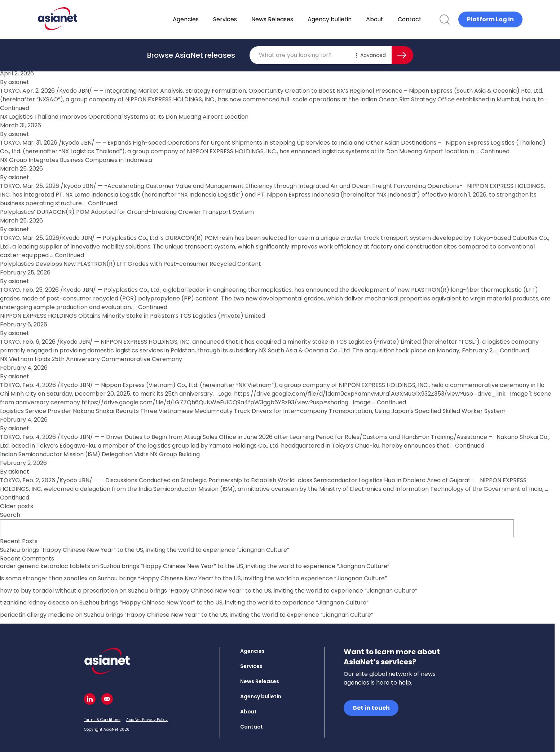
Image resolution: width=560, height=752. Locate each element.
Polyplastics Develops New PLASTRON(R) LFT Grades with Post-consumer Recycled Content (131, 264)
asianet (18, 82)
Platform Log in (490, 19)
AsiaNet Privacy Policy (147, 720)
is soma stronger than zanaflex (44, 578)
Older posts (17, 506)
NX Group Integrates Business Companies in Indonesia (76, 160)
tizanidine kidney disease (35, 603)
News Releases (291, 19)
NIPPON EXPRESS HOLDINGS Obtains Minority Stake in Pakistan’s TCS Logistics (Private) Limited (133, 316)
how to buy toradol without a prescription (59, 591)
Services (244, 19)
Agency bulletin (348, 19)
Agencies (204, 19)
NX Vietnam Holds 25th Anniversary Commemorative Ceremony (91, 359)
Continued (15, 108)
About (393, 19)
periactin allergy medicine (37, 615)
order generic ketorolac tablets (45, 566)
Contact (428, 19)
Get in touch (371, 708)
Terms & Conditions (102, 720)
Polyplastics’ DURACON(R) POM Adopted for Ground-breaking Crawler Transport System (127, 212)
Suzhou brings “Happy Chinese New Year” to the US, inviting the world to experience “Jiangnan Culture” (145, 550)
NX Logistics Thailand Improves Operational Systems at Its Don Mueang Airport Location (124, 117)
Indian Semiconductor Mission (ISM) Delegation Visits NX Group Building (100, 454)
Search (10, 515)
